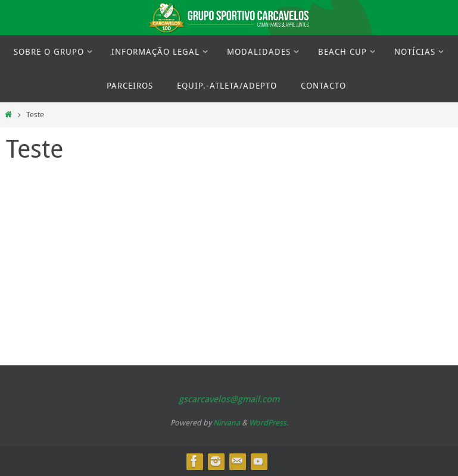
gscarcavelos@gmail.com (229, 399)
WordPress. (269, 422)
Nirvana (227, 422)
